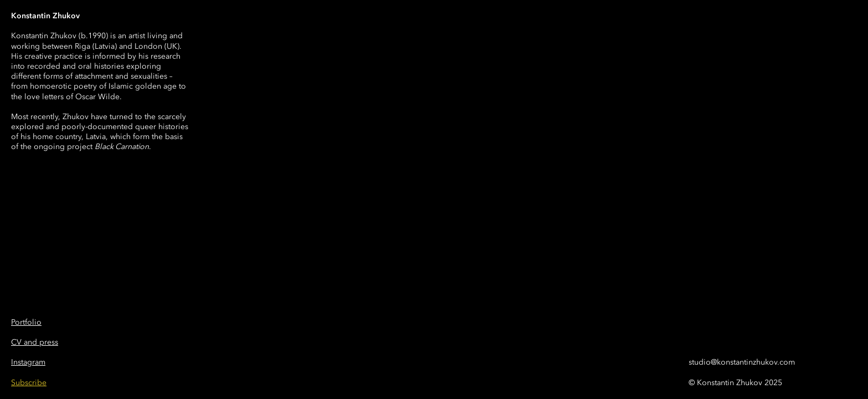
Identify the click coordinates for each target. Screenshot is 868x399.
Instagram (28, 362)
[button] (29, 383)
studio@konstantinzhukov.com (742, 362)
